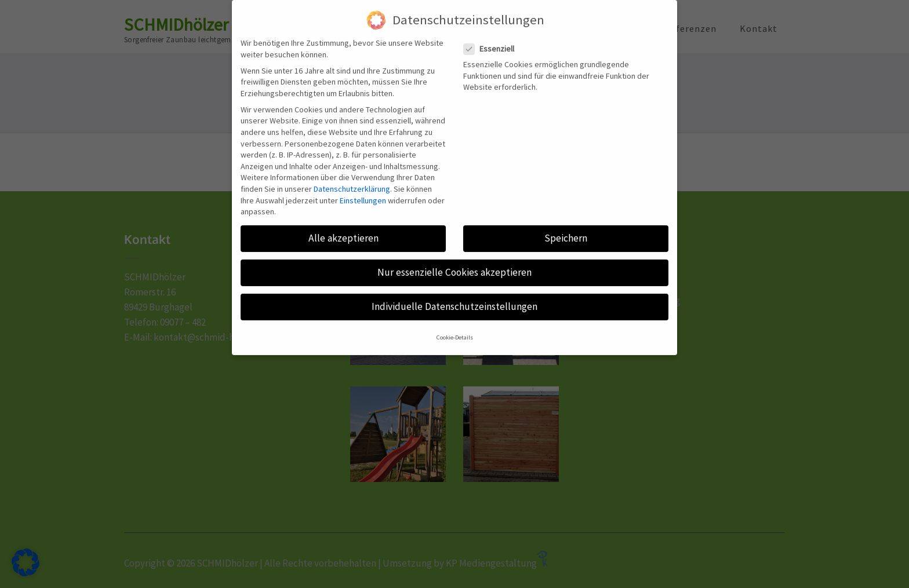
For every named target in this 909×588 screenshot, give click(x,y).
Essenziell (492, 37)
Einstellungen (363, 188)
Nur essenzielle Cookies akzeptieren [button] (454, 260)
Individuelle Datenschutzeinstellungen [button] (454, 295)
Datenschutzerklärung (352, 177)
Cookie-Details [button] (455, 325)
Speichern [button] (566, 226)
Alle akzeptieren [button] (343, 226)
